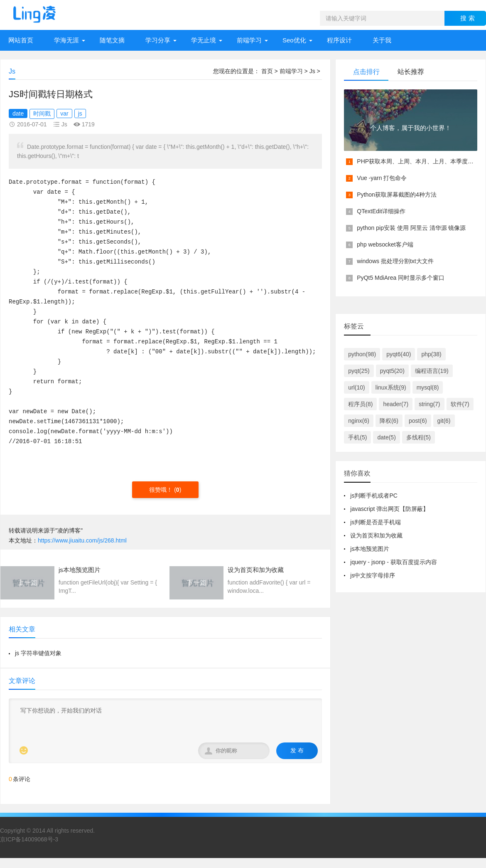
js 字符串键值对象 (38, 653)
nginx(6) (359, 421)
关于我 (382, 40)
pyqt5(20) (392, 371)
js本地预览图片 (370, 549)
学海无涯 (66, 40)
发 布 (297, 750)
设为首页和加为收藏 (376, 535)
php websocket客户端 (385, 244)
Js (312, 71)
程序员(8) (360, 404)
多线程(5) (418, 437)
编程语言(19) (432, 371)
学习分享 (158, 40)
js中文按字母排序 (373, 575)
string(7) (429, 404)
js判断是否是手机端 (376, 522)
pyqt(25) (359, 371)
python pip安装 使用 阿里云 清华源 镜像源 (411, 228)
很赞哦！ (162, 490)
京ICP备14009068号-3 (29, 839)
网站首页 (21, 40)
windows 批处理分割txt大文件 (395, 261)
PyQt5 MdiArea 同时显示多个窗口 (401, 278)
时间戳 (42, 113)
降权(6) (389, 421)
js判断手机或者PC (374, 496)
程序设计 (339, 40)
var (64, 113)
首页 (267, 71)
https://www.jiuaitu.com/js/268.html (82, 540)
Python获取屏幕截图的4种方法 (396, 195)
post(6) (418, 421)
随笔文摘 (112, 40)
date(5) (386, 437)
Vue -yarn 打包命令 (382, 178)
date (18, 113)
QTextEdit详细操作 (381, 211)
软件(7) (460, 404)
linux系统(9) (391, 387)
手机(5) (357, 437)
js (80, 113)
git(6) (444, 421)
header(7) (396, 404)
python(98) (362, 354)
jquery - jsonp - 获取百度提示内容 (393, 562)
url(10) (356, 387)
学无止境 (204, 40)
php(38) (431, 354)
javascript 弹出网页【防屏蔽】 (389, 509)
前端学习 (249, 40)
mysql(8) (428, 387)
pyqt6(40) (399, 354)
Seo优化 (294, 40)
